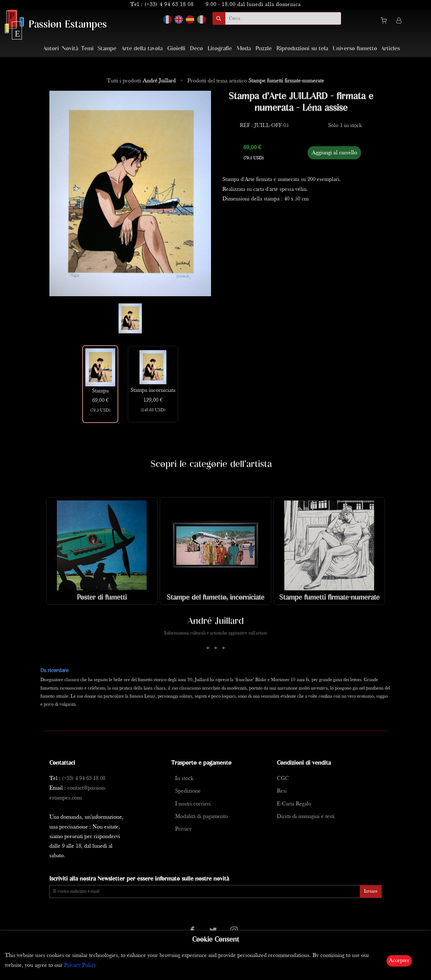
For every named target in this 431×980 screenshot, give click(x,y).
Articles (390, 49)
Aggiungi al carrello (334, 153)
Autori (51, 49)
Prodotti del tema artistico (256, 81)
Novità (70, 49)
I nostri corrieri (193, 804)
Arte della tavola (142, 49)
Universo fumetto (355, 49)
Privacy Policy (80, 965)
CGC (283, 779)
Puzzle (264, 49)
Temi (87, 49)
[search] (283, 18)
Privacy (183, 829)
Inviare (371, 891)
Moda (244, 49)
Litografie (220, 49)
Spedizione (188, 791)
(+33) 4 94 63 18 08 (169, 5)
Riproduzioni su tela (302, 49)
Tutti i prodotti (142, 81)
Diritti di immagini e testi (306, 817)
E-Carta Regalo (294, 804)
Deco (196, 49)
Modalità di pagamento (201, 817)
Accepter (399, 961)
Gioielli (176, 49)
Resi (282, 791)
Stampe (107, 49)
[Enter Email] (205, 891)
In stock (184, 779)
